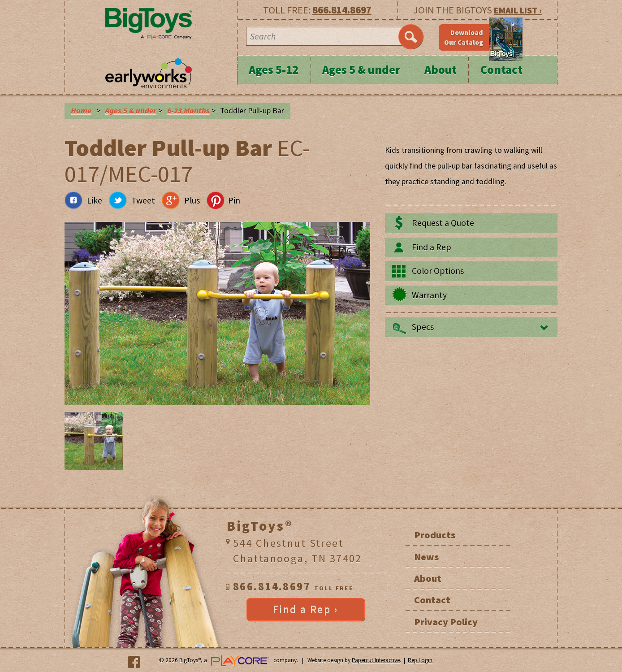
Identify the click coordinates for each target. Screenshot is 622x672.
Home (81, 111)
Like (95, 200)
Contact (501, 70)
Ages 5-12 (274, 70)
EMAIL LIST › (518, 10)
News (426, 557)
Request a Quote (443, 223)
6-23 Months (188, 111)
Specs (423, 327)
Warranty (429, 295)
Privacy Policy (446, 622)
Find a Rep (432, 247)
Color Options (438, 271)
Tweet (143, 200)
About (441, 70)
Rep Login (420, 660)
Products (435, 535)
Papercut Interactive (376, 660)
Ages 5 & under (361, 70)
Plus (192, 200)
